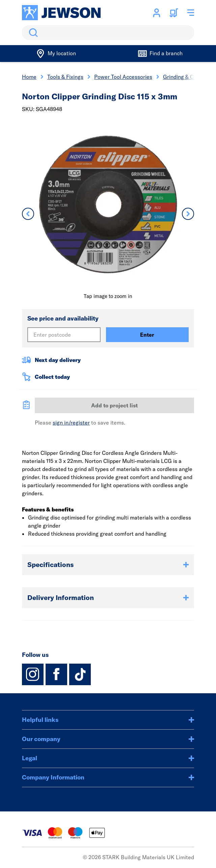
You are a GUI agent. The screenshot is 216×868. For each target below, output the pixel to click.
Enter (147, 335)
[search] (108, 33)
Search (32, 33)
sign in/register (71, 423)
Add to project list (114, 405)
